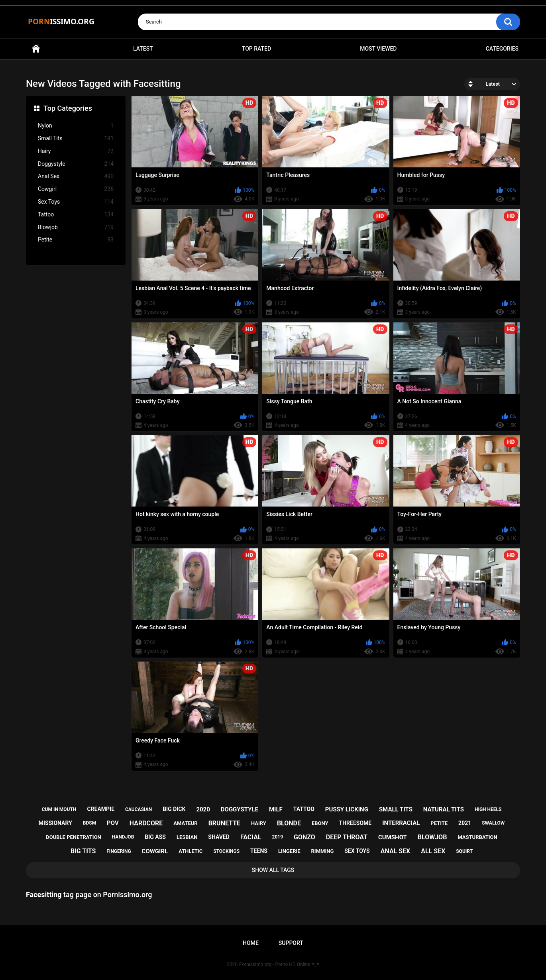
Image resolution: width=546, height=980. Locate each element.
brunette (224, 823)
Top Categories (68, 108)
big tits (83, 851)
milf (276, 809)
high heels (488, 809)
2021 (465, 823)
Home (36, 49)
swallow (493, 823)
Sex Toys (76, 202)
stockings (226, 851)
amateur (185, 823)
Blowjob (76, 227)
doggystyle (240, 809)
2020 (203, 809)
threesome (355, 823)
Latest (143, 49)
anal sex (396, 851)
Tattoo (76, 215)
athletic (191, 851)
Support (291, 943)
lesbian (187, 837)
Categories (502, 49)
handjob (123, 837)
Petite (76, 240)
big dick (174, 809)
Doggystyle (76, 164)
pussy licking (347, 809)
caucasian (138, 809)
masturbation (477, 837)
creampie (101, 809)
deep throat (347, 837)
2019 (278, 837)
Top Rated (256, 49)
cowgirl (155, 851)
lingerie (289, 851)
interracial (401, 823)
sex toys (357, 851)
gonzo (304, 837)
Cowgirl (76, 189)
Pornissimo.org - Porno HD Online (275, 964)
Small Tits (76, 138)
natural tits (444, 809)
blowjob (432, 837)
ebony (320, 823)
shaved (219, 837)
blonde (289, 823)
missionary (55, 823)
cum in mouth (59, 809)
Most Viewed (378, 49)
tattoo (304, 809)
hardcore (146, 823)
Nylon (76, 126)
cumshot (393, 837)
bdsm (89, 823)
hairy (259, 823)
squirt (464, 851)
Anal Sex (76, 176)
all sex (433, 851)
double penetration (74, 837)
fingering (119, 851)
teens (259, 851)
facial (251, 837)
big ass (155, 837)
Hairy (76, 151)
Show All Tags (273, 870)
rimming (323, 851)
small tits (396, 809)
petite (439, 823)
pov (113, 823)
